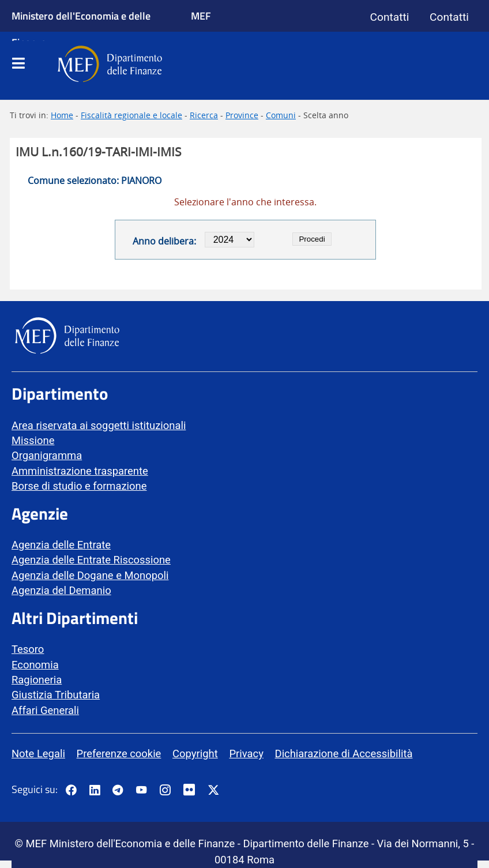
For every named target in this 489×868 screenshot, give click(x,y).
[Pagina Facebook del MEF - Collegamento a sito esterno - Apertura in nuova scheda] (71, 791)
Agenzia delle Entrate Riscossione (91, 560)
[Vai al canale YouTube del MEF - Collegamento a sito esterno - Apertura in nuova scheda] (141, 791)
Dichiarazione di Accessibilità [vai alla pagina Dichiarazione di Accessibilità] (344, 754)
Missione (33, 440)
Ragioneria (37, 680)
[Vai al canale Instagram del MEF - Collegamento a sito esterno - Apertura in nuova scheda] (165, 791)
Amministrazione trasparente (80, 471)
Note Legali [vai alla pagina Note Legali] (38, 754)
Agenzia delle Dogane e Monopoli (90, 575)
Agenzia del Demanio (61, 590)
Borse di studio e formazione (79, 486)
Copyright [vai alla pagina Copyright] (195, 754)
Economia (35, 665)
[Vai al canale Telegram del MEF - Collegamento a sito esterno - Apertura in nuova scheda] (118, 791)
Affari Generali (45, 710)
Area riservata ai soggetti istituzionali (99, 425)
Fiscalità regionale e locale (131, 115)
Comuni (281, 115)
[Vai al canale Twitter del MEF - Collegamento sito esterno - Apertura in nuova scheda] (213, 791)
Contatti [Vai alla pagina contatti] (390, 17)
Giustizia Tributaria (56, 695)
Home (62, 115)
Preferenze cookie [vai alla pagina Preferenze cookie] (119, 754)
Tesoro (28, 649)
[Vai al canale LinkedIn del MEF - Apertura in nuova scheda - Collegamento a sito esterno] (95, 791)
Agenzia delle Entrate (61, 545)
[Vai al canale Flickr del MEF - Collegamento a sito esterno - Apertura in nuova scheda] (192, 791)
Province (242, 115)
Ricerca (204, 115)
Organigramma (47, 455)
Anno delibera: (164, 241)
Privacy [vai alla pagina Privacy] (246, 754)
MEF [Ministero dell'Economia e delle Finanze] (201, 16)
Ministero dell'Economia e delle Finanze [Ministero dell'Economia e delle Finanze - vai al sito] (81, 29)
